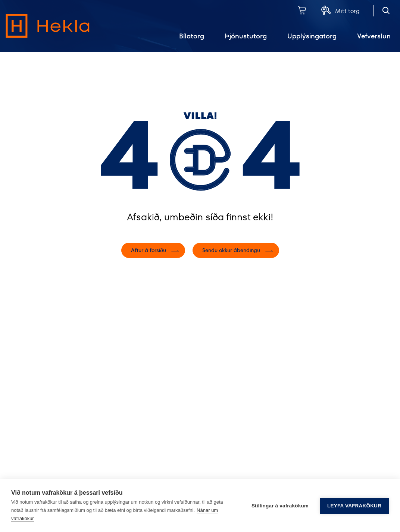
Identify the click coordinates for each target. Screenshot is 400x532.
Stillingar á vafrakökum (280, 506)
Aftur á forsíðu (149, 250)
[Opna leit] (386, 10)
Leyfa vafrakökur (354, 506)
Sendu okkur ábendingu (231, 250)
